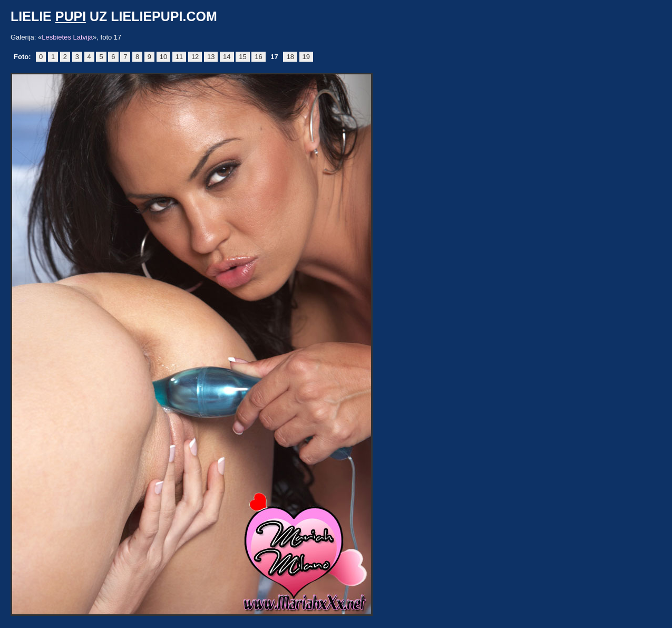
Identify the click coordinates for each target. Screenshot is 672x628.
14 (227, 57)
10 (163, 57)
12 (195, 57)
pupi (71, 16)
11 (179, 57)
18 (290, 57)
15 (242, 57)
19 (306, 57)
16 (258, 57)
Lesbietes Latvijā (67, 37)
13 (211, 57)
